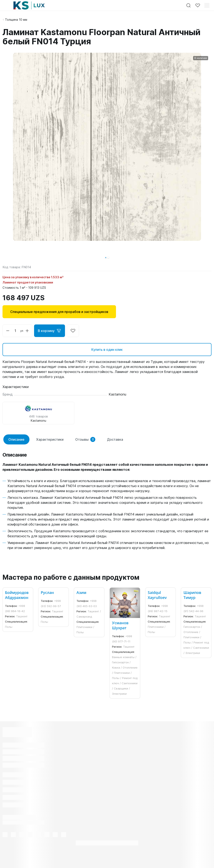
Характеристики (50, 439)
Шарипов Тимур (192, 595)
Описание (16, 439)
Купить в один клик (107, 350)
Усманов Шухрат (120, 625)
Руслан (47, 592)
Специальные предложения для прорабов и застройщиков (59, 312)
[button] (106, 258)
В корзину (50, 331)
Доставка (115, 439)
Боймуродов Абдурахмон (17, 595)
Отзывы (85, 439)
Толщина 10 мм (16, 20)
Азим (81, 592)
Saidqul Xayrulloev (157, 595)
